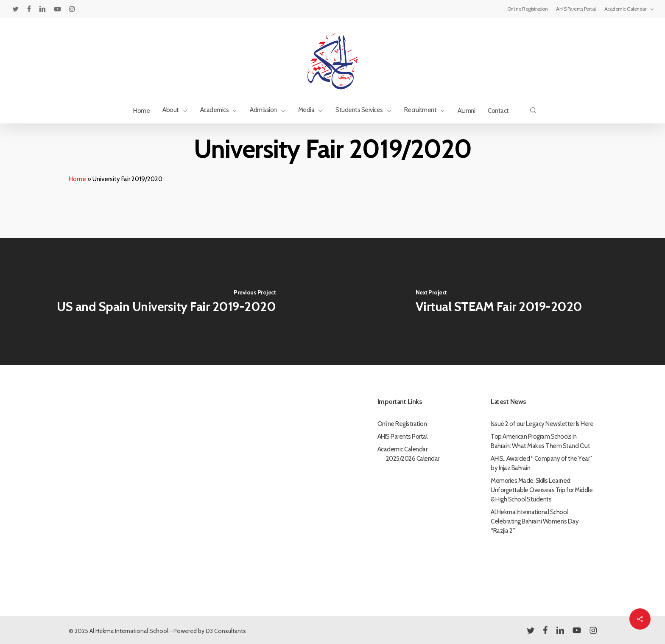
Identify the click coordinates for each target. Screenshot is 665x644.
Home (77, 179)
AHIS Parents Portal (402, 437)
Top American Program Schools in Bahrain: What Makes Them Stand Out (540, 441)
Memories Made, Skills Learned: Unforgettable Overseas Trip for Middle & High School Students (542, 490)
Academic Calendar (402, 449)
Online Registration (402, 424)
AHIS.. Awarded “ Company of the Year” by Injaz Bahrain (541, 463)
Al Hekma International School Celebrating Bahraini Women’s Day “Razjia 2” (535, 521)
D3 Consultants (226, 631)
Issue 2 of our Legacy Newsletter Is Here (542, 424)
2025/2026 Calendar (413, 459)
